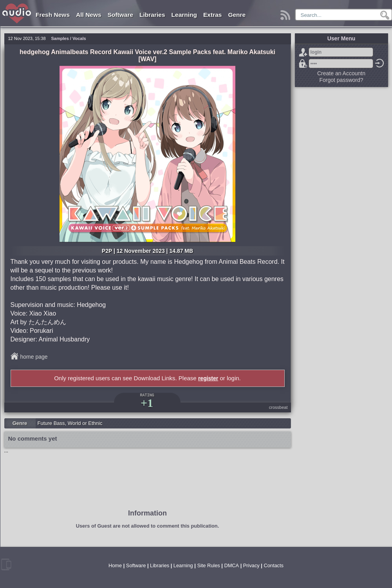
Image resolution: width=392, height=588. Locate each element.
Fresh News (53, 15)
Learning (184, 15)
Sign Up (303, 52)
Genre (237, 15)
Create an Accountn (341, 73)
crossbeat (278, 407)
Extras (212, 15)
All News (89, 15)
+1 (147, 403)
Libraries (152, 15)
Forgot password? (303, 64)
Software (120, 15)
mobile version (6, 564)
